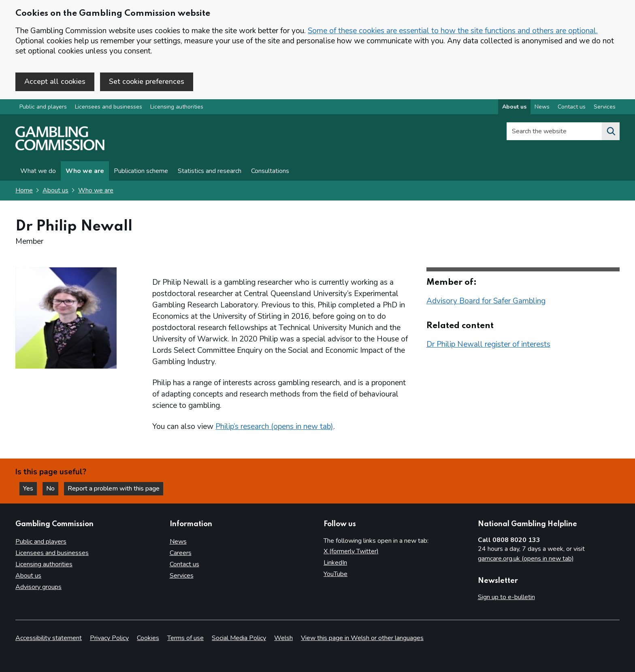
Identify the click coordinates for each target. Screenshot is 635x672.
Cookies (148, 638)
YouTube (336, 574)
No (52, 489)
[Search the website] (611, 131)
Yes (30, 489)
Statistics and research (210, 171)
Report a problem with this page (114, 489)
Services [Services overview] (605, 107)
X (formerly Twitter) (351, 551)
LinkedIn (335, 563)
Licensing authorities (177, 107)
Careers (181, 553)
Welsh (283, 638)
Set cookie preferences (147, 81)
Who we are (85, 171)
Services (182, 576)
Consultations (270, 171)
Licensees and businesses (109, 107)
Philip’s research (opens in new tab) (274, 427)
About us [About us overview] (514, 107)
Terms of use (185, 638)
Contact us (184, 564)
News (178, 542)
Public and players (43, 107)
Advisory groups (38, 587)
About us (55, 190)
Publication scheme (141, 171)
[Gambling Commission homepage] (60, 148)
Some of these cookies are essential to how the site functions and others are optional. (453, 31)
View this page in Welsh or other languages (362, 638)
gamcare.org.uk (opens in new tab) (526, 559)
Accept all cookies (55, 81)
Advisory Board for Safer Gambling (486, 301)
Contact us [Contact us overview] (572, 107)
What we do (38, 171)
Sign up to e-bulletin (506, 597)
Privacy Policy (109, 638)
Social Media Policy (239, 638)
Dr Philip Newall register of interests (488, 344)
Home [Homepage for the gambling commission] (24, 190)
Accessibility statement (49, 638)
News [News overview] (542, 107)
